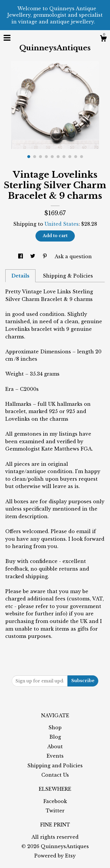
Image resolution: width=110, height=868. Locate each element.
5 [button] (52, 157)
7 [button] (64, 157)
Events (55, 756)
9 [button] (76, 157)
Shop (55, 727)
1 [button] (29, 157)
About (55, 747)
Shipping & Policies (68, 276)
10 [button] (82, 157)
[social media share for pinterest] (46, 256)
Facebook (55, 801)
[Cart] (103, 39)
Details (20, 276)
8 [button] (70, 157)
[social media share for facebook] (21, 256)
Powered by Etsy (55, 856)
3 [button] (40, 157)
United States (62, 224)
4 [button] (46, 157)
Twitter (55, 811)
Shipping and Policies (55, 766)
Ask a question (73, 256)
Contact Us (55, 775)
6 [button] (58, 157)
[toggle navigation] (7, 38)
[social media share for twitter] (33, 256)
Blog (55, 737)
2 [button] (35, 157)
